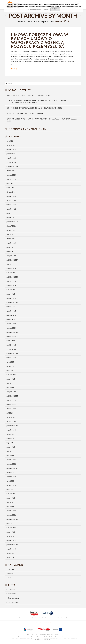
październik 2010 (12, 545)
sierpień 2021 (11, 226)
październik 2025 (12, 154)
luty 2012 (10, 502)
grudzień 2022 (11, 196)
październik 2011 (12, 519)
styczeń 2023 (11, 192)
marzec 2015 (11, 379)
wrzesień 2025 (11, 158)
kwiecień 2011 (11, 528)
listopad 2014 (11, 392)
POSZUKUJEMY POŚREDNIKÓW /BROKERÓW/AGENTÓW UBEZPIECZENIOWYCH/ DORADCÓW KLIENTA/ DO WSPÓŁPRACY (38, 102)
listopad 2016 (11, 328)
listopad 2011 (11, 515)
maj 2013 (10, 443)
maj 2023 (10, 183)
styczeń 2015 (11, 387)
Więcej (14, 68)
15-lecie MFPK (12, 569)
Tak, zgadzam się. (55, 9)
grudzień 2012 (11, 460)
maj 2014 (10, 413)
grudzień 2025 (11, 149)
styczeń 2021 (11, 239)
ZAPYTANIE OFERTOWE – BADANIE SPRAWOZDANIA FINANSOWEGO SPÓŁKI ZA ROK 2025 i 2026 (42, 120)
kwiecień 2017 (11, 315)
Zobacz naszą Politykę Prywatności (39, 9)
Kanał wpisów (12, 594)
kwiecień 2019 (11, 273)
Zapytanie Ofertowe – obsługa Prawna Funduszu (25, 114)
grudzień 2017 (11, 298)
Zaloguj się (11, 589)
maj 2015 (10, 370)
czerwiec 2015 (11, 366)
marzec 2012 (11, 498)
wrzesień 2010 (11, 549)
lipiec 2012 (10, 481)
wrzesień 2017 (11, 307)
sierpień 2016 (11, 336)
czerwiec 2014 (11, 409)
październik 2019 (12, 260)
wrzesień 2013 (11, 430)
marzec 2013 (11, 447)
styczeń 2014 (11, 417)
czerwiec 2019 (11, 268)
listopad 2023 (11, 175)
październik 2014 (12, 396)
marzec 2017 (11, 319)
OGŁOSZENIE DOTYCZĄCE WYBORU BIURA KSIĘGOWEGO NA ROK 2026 (34, 108)
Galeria (9, 578)
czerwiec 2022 (11, 209)
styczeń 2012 (11, 506)
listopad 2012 (11, 464)
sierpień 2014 (11, 404)
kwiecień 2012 (11, 494)
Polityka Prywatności (43, 622)
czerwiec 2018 (11, 285)
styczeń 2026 (11, 145)
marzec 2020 (11, 251)
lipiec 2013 (10, 434)
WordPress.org (13, 602)
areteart (45, 642)
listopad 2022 (11, 200)
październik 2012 (12, 468)
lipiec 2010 (10, 553)
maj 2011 (10, 523)
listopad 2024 (11, 162)
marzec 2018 (11, 294)
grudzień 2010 (11, 540)
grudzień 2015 (11, 345)
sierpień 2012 (11, 477)
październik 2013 (12, 426)
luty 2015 (10, 383)
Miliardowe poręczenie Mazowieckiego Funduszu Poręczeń (28, 95)
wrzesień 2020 (11, 243)
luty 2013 (10, 451)
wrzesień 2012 (11, 472)
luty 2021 (10, 234)
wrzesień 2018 (11, 281)
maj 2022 (10, 213)
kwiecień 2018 (11, 290)
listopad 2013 (11, 421)
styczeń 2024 (11, 171)
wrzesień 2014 (11, 400)
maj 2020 (10, 247)
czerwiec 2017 (11, 311)
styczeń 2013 (11, 455)
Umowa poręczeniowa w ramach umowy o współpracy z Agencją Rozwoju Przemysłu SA (40, 40)
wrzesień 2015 (11, 358)
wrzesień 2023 (11, 179)
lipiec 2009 (10, 557)
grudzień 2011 (11, 511)
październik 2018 (12, 277)
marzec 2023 (11, 188)
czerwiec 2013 (11, 438)
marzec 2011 (11, 532)
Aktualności (10, 573)
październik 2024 (12, 166)
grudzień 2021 (11, 217)
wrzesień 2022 (11, 205)
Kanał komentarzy (14, 598)
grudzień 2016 (11, 324)
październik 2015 (12, 353)
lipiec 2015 (10, 362)
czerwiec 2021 (11, 230)
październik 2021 (12, 222)
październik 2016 (12, 332)
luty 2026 (10, 141)
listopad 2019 (11, 256)
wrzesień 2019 (11, 264)
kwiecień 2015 (11, 375)
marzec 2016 (11, 341)
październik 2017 (12, 302)
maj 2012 (10, 489)
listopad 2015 (11, 349)
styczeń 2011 (11, 536)
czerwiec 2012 (11, 485)
